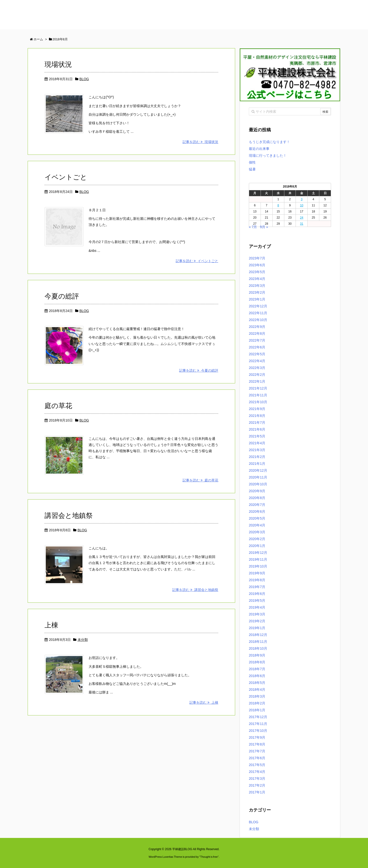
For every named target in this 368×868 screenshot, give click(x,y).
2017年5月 (257, 765)
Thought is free (209, 857)
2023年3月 (257, 286)
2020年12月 (258, 470)
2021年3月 (257, 450)
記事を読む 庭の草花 (200, 480)
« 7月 (253, 227)
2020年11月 (258, 477)
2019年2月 (257, 621)
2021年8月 (257, 416)
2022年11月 (258, 313)
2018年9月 (257, 655)
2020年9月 (257, 491)
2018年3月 (257, 696)
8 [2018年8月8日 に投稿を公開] (278, 205)
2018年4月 (257, 690)
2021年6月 (257, 429)
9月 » (264, 227)
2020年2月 (257, 539)
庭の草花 (58, 406)
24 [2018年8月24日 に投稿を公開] (302, 218)
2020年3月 (257, 532)
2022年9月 (257, 327)
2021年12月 (258, 388)
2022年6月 (257, 347)
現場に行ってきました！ (268, 156)
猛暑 (252, 169)
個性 (252, 162)
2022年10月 (258, 320)
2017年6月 (257, 758)
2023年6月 (257, 265)
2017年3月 (257, 779)
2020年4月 (257, 525)
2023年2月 (257, 292)
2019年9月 (257, 573)
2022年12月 (258, 306)
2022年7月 (257, 340)
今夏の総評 (62, 296)
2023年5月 (257, 272)
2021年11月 (258, 395)
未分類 (83, 640)
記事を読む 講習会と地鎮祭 (195, 590)
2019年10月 (258, 566)
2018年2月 (257, 703)
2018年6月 (257, 676)
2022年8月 (257, 334)
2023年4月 (257, 279)
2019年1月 (257, 628)
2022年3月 (257, 368)
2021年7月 (257, 423)
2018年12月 (258, 635)
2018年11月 (258, 642)
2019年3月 (257, 614)
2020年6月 (257, 512)
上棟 (51, 625)
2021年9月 (257, 409)
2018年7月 (257, 669)
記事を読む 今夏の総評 (199, 370)
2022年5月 (257, 354)
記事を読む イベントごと (197, 261)
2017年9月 (257, 737)
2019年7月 (257, 587)
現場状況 (58, 64)
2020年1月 (257, 546)
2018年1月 (257, 710)
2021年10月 (258, 402)
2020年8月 (257, 498)
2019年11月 (258, 559)
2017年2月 (257, 785)
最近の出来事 (259, 149)
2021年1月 (257, 464)
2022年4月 (257, 361)
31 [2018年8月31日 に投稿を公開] (302, 224)
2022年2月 (257, 375)
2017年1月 (257, 792)
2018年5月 (257, 683)
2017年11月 (258, 724)
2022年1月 (257, 381)
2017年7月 (257, 751)
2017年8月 (257, 744)
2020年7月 (257, 505)
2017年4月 (257, 772)
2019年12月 (258, 553)
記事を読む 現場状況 (200, 142)
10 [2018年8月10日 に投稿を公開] (302, 205)
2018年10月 (258, 648)
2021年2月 (257, 457)
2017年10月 (258, 731)
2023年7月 (257, 258)
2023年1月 (257, 299)
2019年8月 (257, 580)
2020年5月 (257, 518)
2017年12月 (258, 717)
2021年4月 (257, 443)
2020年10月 (258, 484)
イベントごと (66, 177)
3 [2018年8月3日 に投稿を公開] (302, 199)
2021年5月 (257, 436)
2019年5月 (257, 601)
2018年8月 (257, 662)
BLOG (84, 79)
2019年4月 (257, 607)
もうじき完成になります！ (269, 142)
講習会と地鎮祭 (69, 516)
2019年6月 (257, 594)
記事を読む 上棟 (204, 702)
